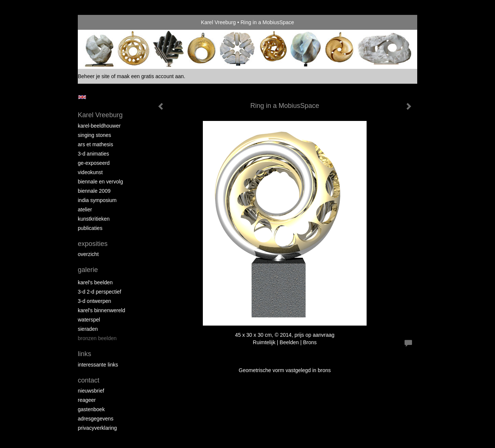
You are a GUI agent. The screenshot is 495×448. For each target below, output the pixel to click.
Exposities (93, 244)
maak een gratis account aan (150, 76)
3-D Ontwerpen (95, 301)
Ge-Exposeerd (94, 163)
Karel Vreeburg (218, 22)
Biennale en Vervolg (100, 182)
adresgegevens (96, 419)
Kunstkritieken (94, 219)
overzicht (88, 254)
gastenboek (91, 409)
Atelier (85, 209)
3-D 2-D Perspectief (100, 292)
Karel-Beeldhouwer (99, 126)
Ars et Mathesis (95, 144)
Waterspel (89, 320)
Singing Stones (95, 135)
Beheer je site (94, 76)
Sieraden (88, 329)
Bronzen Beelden (97, 338)
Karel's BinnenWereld (101, 310)
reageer (87, 400)
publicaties (90, 228)
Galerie (88, 270)
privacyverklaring (97, 428)
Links (84, 354)
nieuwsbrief (91, 391)
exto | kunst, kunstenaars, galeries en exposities (99, 22)
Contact (89, 380)
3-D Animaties (93, 154)
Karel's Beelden (95, 282)
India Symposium (97, 200)
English (82, 97)
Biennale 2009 (94, 191)
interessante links (98, 365)
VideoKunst (90, 172)
